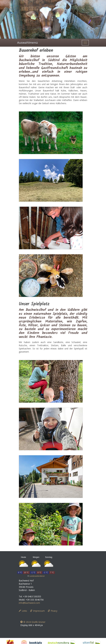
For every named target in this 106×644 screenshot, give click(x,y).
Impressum (37, 611)
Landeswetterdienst (37, 576)
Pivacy (53, 611)
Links (23, 611)
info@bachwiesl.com (29, 603)
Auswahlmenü (27, 43)
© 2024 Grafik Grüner (33, 622)
